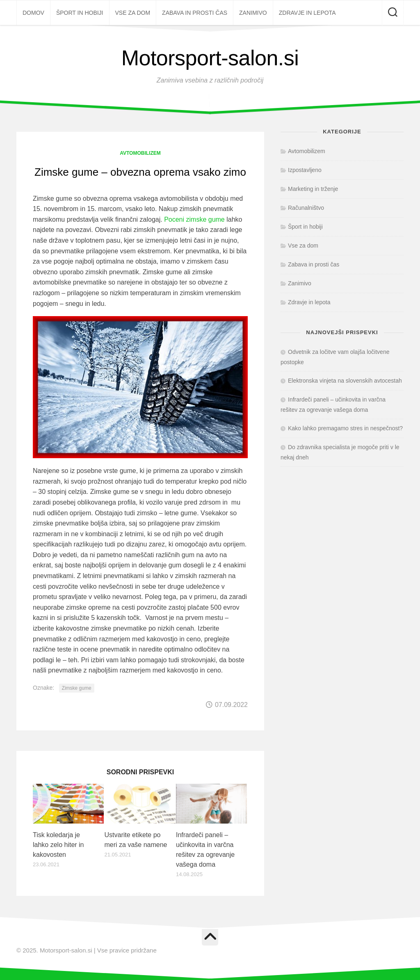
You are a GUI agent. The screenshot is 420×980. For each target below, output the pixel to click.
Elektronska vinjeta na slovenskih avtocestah (345, 381)
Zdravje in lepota (307, 13)
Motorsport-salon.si (210, 58)
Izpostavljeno (305, 170)
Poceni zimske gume (194, 219)
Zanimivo (253, 13)
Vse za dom (133, 13)
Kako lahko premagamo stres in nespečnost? (345, 428)
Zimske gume (77, 688)
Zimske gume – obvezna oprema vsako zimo (140, 172)
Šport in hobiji (80, 13)
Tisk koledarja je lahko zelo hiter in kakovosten (58, 845)
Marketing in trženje (313, 189)
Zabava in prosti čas (195, 13)
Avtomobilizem (140, 153)
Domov (33, 13)
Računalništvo (306, 208)
